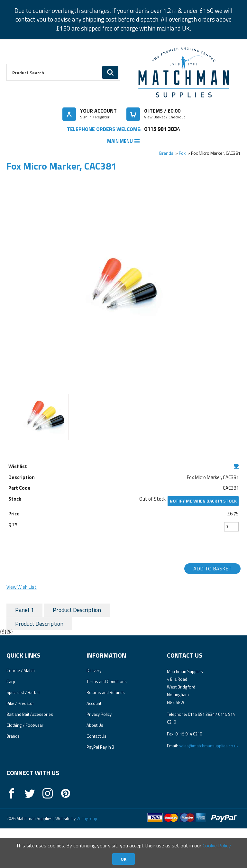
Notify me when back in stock (203, 501)
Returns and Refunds (106, 732)
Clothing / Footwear (25, 765)
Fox (182, 153)
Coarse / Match (21, 710)
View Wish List (22, 587)
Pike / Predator (20, 743)
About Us (95, 765)
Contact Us (96, 776)
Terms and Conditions (107, 721)
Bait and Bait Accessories (30, 754)
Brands (166, 153)
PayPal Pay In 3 (100, 787)
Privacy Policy (99, 754)
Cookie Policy (217, 845)
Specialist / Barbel (23, 732)
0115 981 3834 (162, 129)
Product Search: (7, 64)
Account (94, 743)
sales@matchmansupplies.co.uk (209, 786)
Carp (11, 721)
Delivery (94, 710)
